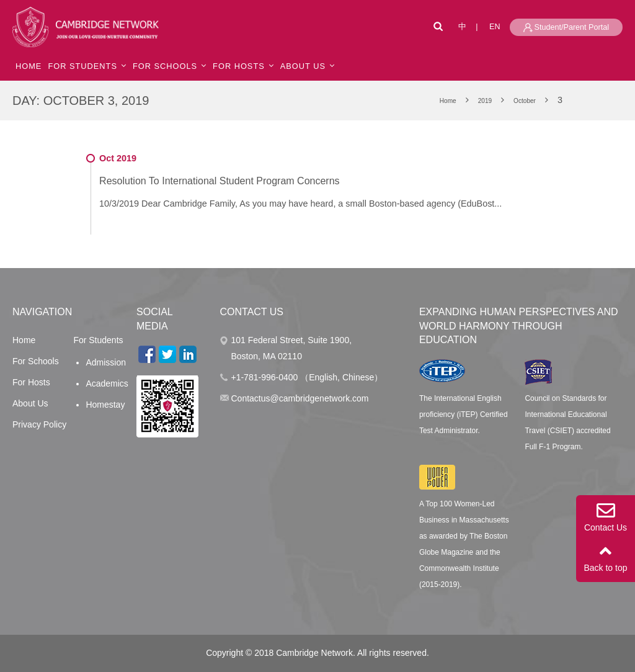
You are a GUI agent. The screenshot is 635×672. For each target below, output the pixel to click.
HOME (29, 66)
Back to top (606, 557)
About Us (30, 403)
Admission (106, 362)
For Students (82, 66)
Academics (107, 383)
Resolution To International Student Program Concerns (219, 181)
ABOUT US (303, 66)
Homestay (105, 405)
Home (24, 340)
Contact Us (606, 517)
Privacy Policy (39, 424)
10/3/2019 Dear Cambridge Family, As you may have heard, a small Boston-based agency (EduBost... (300, 204)
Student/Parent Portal (566, 28)
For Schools (165, 66)
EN (495, 27)
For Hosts (239, 66)
